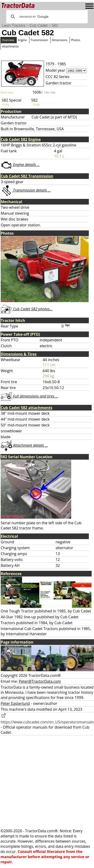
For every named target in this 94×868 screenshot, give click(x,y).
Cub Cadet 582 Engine (21, 139)
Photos (76, 40)
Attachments (10, 46)
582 (55, 26)
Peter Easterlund (15, 703)
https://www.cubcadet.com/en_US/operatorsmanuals (47, 719)
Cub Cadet (39, 26)
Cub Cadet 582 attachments (27, 408)
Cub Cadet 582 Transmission (27, 176)
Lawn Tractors (13, 26)
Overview (8, 40)
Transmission (39, 40)
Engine (22, 40)
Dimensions (59, 40)
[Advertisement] (44, 782)
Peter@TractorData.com (40, 681)
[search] (46, 17)
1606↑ (44, 92)
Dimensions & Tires (19, 354)
